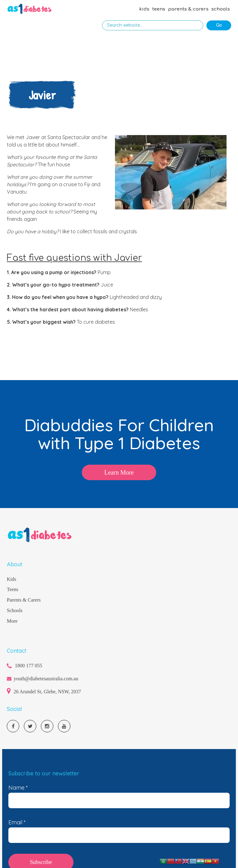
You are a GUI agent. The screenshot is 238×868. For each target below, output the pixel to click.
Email (17, 822)
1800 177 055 (29, 666)
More (12, 621)
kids (144, 9)
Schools (15, 610)
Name (18, 788)
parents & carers (188, 9)
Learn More (119, 472)
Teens (13, 589)
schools (221, 9)
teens (159, 9)
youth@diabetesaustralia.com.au (46, 679)
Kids (11, 579)
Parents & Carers (24, 600)
